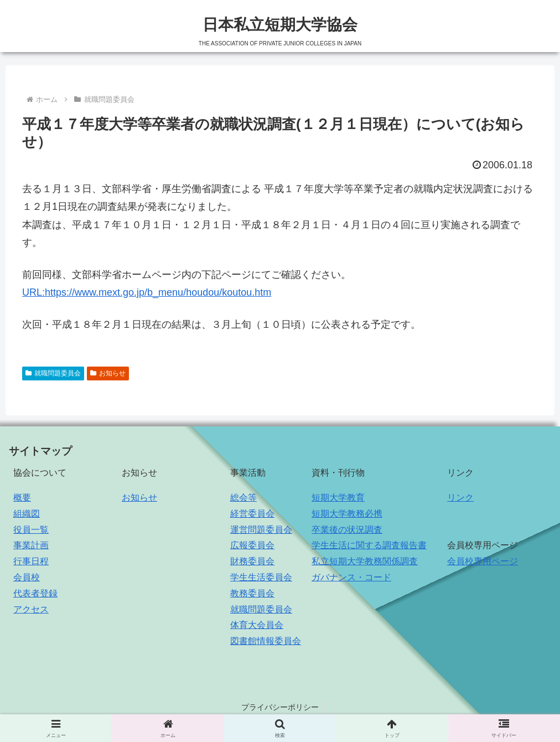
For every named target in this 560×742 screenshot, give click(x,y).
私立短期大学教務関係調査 (365, 561)
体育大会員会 (257, 625)
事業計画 (31, 545)
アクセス (31, 609)
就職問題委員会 (53, 373)
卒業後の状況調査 (347, 530)
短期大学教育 (338, 498)
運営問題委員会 (261, 530)
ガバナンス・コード (351, 577)
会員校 (27, 577)
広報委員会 (252, 545)
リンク (460, 498)
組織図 (27, 514)
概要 (22, 498)
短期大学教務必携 (347, 514)
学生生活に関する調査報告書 (369, 545)
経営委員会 (252, 514)
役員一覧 (31, 530)
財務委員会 (252, 561)
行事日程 (31, 561)
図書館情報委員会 (266, 641)
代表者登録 (35, 593)
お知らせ (108, 373)
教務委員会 (252, 593)
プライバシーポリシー (280, 707)
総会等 (243, 498)
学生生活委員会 (261, 577)
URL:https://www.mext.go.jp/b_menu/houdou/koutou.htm (147, 292)
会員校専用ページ (483, 561)
